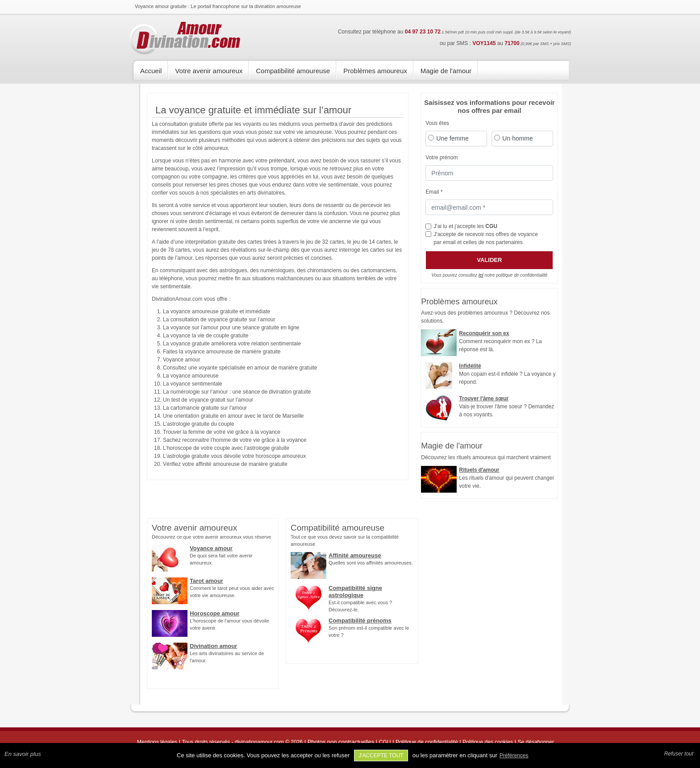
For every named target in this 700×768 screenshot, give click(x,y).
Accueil (151, 71)
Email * (434, 192)
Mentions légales (157, 742)
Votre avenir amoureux (209, 71)
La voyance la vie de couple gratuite (206, 336)
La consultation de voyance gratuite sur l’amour (219, 320)
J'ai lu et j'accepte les (465, 226)
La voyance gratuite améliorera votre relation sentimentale (232, 344)
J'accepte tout (381, 756)
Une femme (452, 138)
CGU (491, 226)
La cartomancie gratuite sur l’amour (205, 408)
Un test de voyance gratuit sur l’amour (208, 400)
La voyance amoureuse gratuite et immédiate (217, 311)
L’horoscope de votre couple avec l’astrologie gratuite (226, 448)
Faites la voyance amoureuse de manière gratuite (222, 352)
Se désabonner (536, 742)
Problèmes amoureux (375, 71)
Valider (489, 260)
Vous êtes (437, 123)
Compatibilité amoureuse (293, 71)
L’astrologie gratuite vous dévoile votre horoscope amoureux (234, 456)
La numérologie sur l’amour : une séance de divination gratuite (237, 392)
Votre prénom (442, 158)
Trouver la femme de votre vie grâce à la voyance (222, 432)
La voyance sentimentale (193, 384)
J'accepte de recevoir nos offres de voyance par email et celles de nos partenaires (486, 238)
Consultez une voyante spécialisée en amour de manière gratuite (240, 368)
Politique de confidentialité (427, 742)
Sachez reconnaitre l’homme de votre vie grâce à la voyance (235, 440)
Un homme (517, 138)
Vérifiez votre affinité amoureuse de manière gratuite (225, 464)
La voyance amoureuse (191, 376)
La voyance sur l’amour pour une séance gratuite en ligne (231, 328)
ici (481, 275)
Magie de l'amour (446, 71)
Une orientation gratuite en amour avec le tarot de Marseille (233, 416)
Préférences (514, 756)
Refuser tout (679, 754)
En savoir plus (23, 754)
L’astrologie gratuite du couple (198, 424)
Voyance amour (181, 360)
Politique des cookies (488, 742)
